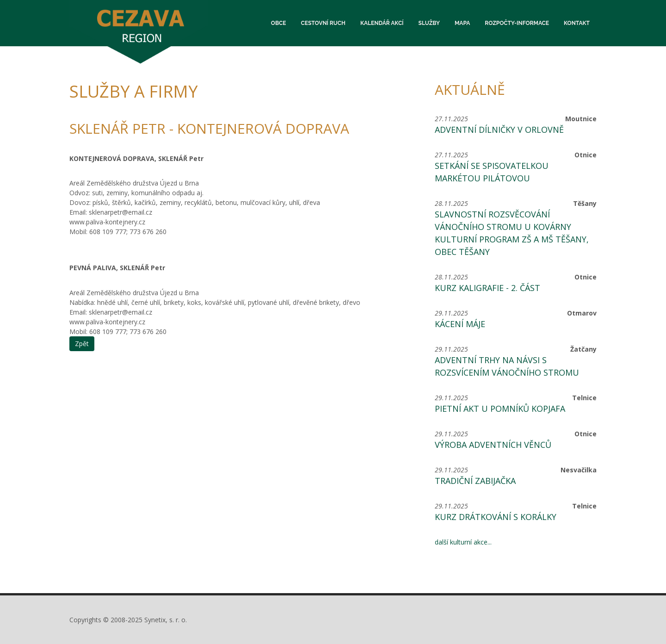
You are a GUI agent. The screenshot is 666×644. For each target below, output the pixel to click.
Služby (429, 23)
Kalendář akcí (382, 23)
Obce (279, 23)
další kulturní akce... (463, 542)
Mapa (462, 23)
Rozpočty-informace (517, 23)
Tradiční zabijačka (475, 481)
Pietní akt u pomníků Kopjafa (500, 409)
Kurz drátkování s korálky (496, 517)
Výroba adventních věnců (493, 445)
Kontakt (577, 23)
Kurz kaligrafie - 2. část (487, 288)
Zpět (82, 344)
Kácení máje (460, 324)
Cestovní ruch (323, 23)
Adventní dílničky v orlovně (499, 130)
